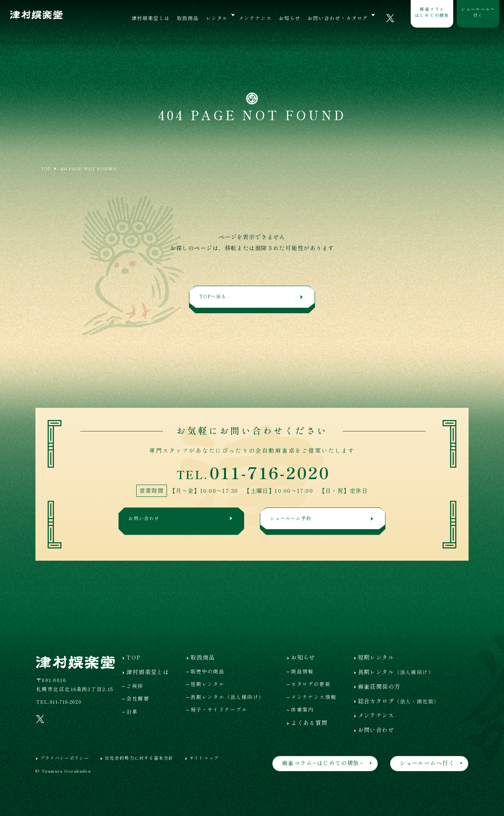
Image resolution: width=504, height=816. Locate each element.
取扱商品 (188, 18)
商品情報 (302, 671)
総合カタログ (399, 701)
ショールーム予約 (323, 521)
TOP (133, 657)
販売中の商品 (208, 671)
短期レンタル (208, 684)
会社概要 (138, 698)
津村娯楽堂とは (151, 18)
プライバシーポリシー (65, 758)
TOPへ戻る (252, 299)
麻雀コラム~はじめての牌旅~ (323, 763)
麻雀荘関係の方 (379, 686)
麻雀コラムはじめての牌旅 (432, 12)
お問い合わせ (182, 521)
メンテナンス (255, 18)
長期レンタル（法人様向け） (228, 697)
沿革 (132, 711)
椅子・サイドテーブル (219, 709)
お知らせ (290, 18)
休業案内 (302, 709)
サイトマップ (204, 758)
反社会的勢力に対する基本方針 (139, 758)
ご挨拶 (135, 686)
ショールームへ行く (478, 12)
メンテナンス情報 (314, 697)
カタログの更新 (311, 684)
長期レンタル (396, 672)
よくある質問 (309, 722)
